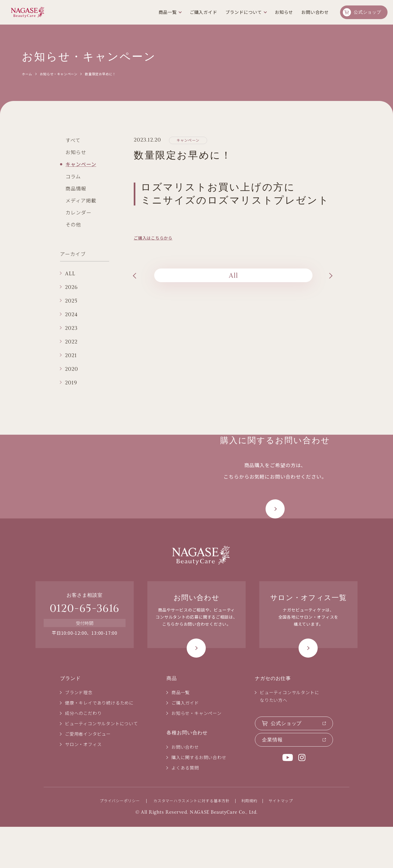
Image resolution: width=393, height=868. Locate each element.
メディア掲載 (81, 200)
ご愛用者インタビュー (88, 775)
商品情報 (76, 188)
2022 (71, 342)
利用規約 (249, 842)
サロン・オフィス (83, 785)
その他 (73, 224)
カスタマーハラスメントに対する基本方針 (191, 842)
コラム (73, 176)
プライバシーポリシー (120, 842)
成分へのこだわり (83, 754)
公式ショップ (367, 12)
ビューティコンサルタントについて (102, 765)
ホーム (27, 74)
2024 (71, 314)
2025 (71, 301)
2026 (71, 287)
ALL (70, 273)
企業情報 (272, 781)
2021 (71, 355)
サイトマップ (281, 842)
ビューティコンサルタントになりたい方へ (289, 737)
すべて (73, 140)
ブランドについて (244, 12)
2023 (71, 328)
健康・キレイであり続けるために (99, 744)
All (233, 275)
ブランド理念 (79, 733)
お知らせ (76, 152)
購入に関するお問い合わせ (199, 798)
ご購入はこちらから (153, 238)
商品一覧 (168, 12)
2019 (71, 383)
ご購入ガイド (203, 12)
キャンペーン (81, 164)
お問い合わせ (315, 12)
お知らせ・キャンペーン (59, 74)
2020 (72, 369)
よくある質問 (185, 809)
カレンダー (78, 212)
